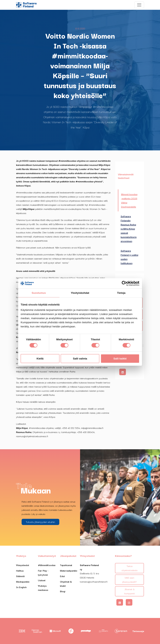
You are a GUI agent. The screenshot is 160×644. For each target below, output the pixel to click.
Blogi (63, 591)
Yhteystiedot (23, 565)
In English (21, 587)
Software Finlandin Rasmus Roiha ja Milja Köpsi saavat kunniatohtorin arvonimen (129, 229)
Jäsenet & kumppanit (130, 591)
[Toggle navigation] (139, 5)
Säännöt (20, 576)
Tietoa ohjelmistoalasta (129, 568)
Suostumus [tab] (39, 293)
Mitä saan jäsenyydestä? (130, 580)
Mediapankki (23, 582)
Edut (62, 576)
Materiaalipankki (69, 571)
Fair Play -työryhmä (43, 573)
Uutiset (42, 580)
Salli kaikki (120, 359)
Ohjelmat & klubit (66, 584)
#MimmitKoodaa (47, 565)
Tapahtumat (66, 565)
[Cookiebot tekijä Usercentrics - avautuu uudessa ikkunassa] (127, 283)
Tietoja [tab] (121, 293)
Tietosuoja (138, 631)
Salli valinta (80, 359)
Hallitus (20, 571)
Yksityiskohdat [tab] (80, 293)
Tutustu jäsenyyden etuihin (40, 522)
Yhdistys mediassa (43, 588)
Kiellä (40, 359)
